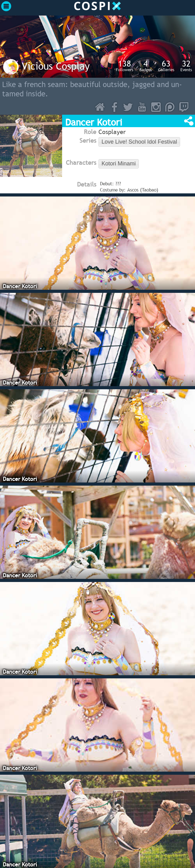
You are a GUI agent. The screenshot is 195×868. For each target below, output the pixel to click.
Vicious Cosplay (56, 66)
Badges (146, 66)
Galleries (166, 66)
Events (186, 66)
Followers (125, 66)
